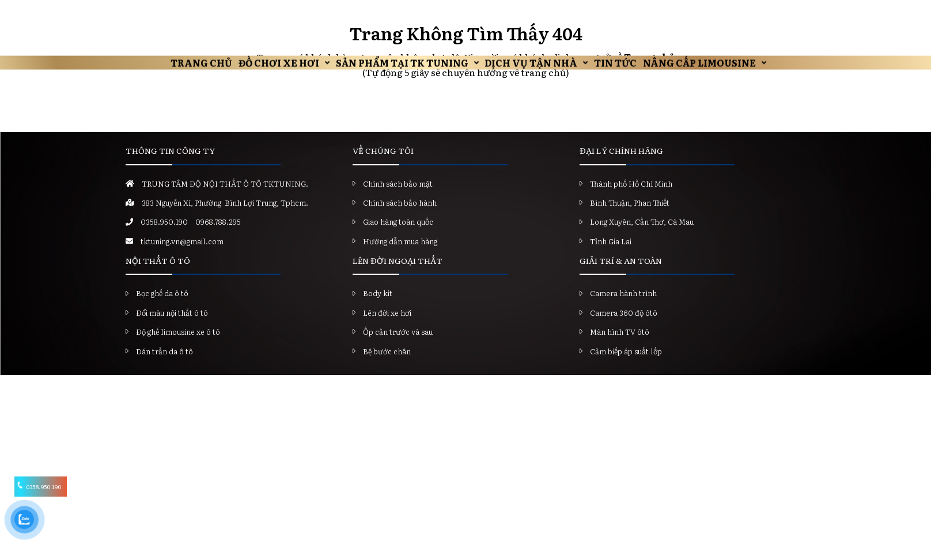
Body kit (378, 307)
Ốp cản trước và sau (398, 346)
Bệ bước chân (387, 365)
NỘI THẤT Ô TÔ (158, 275)
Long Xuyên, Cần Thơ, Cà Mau (642, 236)
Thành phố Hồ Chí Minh (631, 197)
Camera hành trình (623, 307)
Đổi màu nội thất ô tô (172, 326)
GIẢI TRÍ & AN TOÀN (621, 275)
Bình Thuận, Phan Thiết (630, 217)
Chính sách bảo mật (398, 197)
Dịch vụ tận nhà (540, 14)
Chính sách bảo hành (400, 217)
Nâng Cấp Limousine (753, 14)
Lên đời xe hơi (387, 326)
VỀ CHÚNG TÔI (383, 165)
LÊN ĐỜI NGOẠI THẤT (398, 275)
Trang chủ (142, 14)
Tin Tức (646, 14)
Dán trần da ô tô (164, 365)
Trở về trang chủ (466, 118)
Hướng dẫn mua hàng (400, 255)
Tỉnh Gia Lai (611, 255)
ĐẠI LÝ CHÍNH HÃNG (621, 165)
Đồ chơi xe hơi (242, 14)
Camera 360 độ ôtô (624, 326)
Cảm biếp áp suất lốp (626, 365)
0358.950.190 (164, 236)
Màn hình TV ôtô (620, 346)
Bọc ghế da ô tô (162, 307)
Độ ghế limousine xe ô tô (178, 346)
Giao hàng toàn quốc (398, 236)
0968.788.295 (218, 236)
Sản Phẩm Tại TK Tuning (388, 14)
